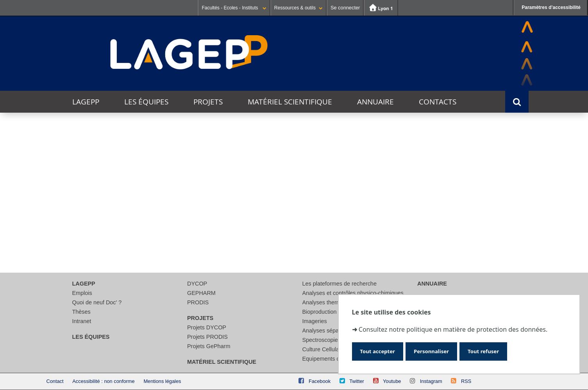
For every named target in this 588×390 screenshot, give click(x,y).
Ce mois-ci (174, 155)
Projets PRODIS (207, 337)
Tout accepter (382, 350)
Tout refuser (505, 350)
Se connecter (345, 8)
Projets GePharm (209, 346)
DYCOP (197, 284)
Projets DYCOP (207, 327)
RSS (466, 381)
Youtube (392, 381)
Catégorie (74, 224)
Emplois (82, 293)
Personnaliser (444, 350)
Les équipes (146, 102)
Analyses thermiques (329, 302)
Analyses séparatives (329, 331)
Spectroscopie (320, 340)
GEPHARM (201, 293)
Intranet (82, 321)
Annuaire (375, 102)
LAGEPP (86, 102)
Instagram (431, 381)
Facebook (320, 381)
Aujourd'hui (81, 155)
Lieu (66, 239)
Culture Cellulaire (324, 349)
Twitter (357, 381)
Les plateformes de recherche (340, 284)
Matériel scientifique (290, 102)
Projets (208, 102)
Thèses (81, 312)
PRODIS (198, 302)
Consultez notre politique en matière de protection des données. (453, 326)
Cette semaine (128, 155)
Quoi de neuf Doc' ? (97, 302)
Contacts (438, 102)
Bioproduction (320, 312)
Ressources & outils (298, 8)
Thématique (77, 210)
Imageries (315, 321)
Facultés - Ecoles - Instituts (234, 8)
